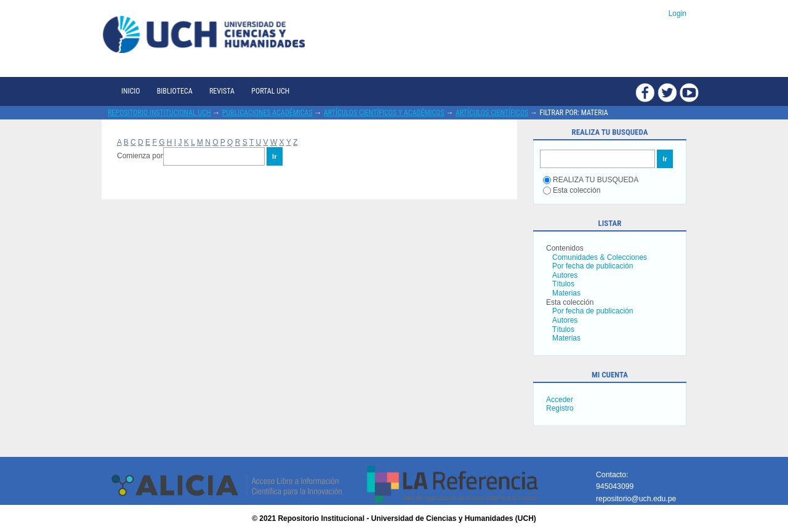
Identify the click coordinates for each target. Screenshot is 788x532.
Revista (222, 91)
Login (677, 14)
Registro (560, 408)
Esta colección (572, 190)
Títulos (563, 284)
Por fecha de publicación (593, 266)
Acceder (560, 400)
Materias (566, 293)
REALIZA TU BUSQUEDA (591, 180)
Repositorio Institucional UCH (159, 113)
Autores (565, 275)
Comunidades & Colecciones (600, 257)
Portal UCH (270, 91)
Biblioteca (175, 91)
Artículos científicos (492, 113)
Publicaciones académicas (267, 113)
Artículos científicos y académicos (384, 113)
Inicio (131, 91)
